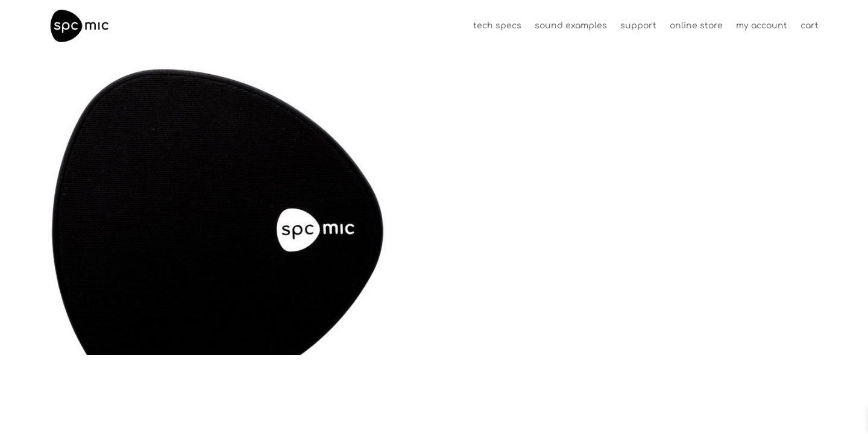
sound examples (571, 26)
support (638, 26)
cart (810, 26)
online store (696, 26)
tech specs (497, 26)
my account (762, 26)
